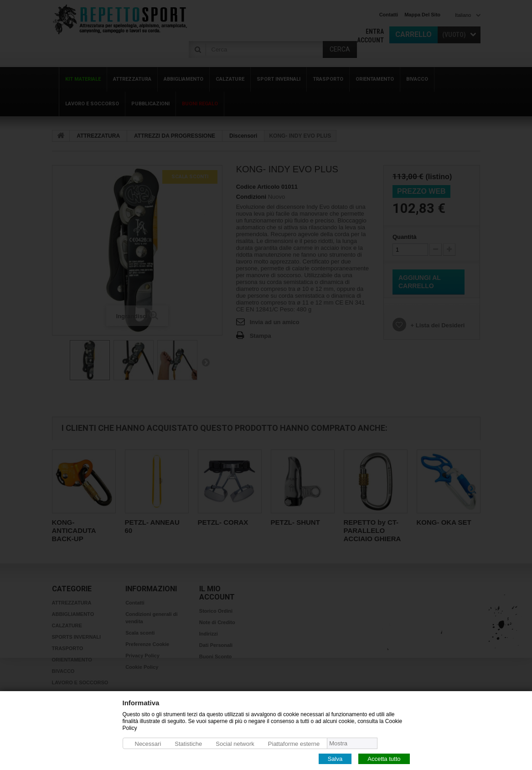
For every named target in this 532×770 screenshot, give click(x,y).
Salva (335, 758)
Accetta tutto (384, 758)
